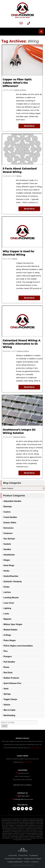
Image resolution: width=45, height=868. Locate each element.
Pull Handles (9, 662)
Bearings (8, 506)
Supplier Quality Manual (15, 862)
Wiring (19, 176)
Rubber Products (11, 678)
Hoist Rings (9, 565)
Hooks (6, 571)
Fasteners (8, 533)
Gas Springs (9, 539)
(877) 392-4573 (24, 796)
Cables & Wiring (20, 90)
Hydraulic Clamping (12, 581)
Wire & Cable (9, 710)
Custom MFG (13, 855)
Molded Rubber (10, 630)
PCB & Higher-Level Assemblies (18, 646)
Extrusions (8, 528)
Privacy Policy (23, 855)
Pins (6, 651)
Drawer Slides (10, 523)
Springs (7, 694)
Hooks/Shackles (11, 576)
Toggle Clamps (10, 699)
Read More (29, 126)
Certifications (34, 855)
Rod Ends (8, 673)
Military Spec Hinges (13, 624)
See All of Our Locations (22, 785)
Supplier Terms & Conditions (33, 859)
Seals (6, 689)
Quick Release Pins (12, 683)
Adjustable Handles (12, 501)
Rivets (6, 667)
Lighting (7, 608)
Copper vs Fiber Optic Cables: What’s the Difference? (17, 83)
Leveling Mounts (11, 598)
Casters (7, 512)
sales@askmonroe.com (24, 799)
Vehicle (7, 705)
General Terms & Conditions (13, 859)
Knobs (6, 587)
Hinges (7, 560)
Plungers (8, 656)
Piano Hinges (10, 640)
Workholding (9, 715)
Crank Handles (10, 517)
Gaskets (7, 544)
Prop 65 (27, 862)
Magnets (7, 619)
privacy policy (36, 748)
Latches (7, 592)
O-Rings (7, 635)
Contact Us (35, 862)
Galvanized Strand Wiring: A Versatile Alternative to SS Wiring (21, 344)
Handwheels (9, 555)
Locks (6, 614)
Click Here (28, 762)
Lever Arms (9, 603)
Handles (7, 549)
